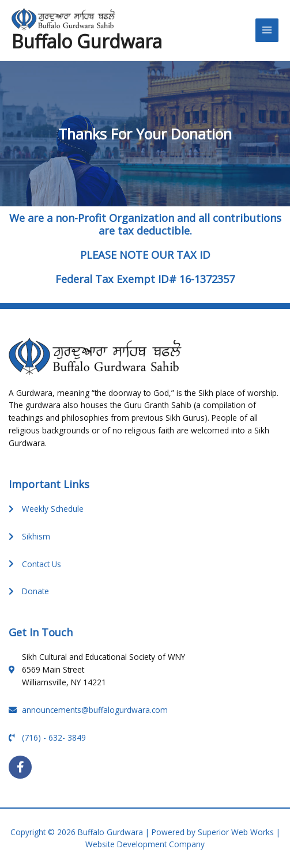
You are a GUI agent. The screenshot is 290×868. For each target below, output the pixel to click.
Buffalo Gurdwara (87, 41)
